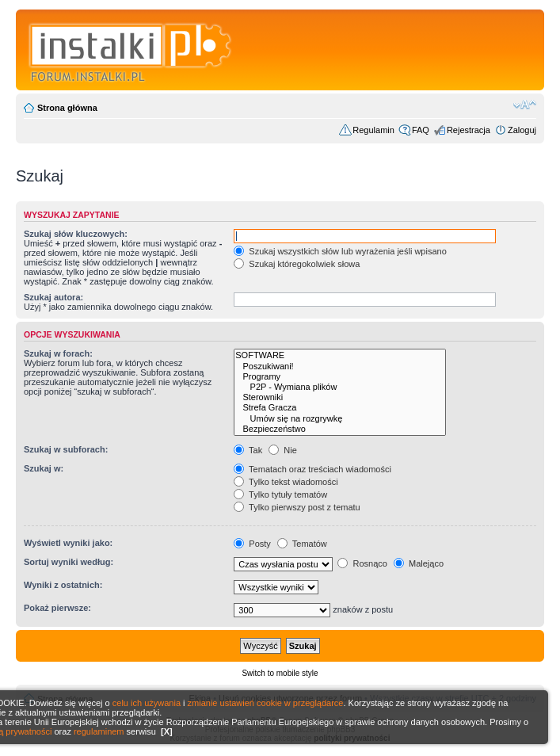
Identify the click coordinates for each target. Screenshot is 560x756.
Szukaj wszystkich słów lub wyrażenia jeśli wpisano (340, 251)
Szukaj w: (44, 468)
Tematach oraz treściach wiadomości (312, 469)
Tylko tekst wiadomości (286, 482)
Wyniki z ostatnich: (63, 585)
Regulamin (373, 130)
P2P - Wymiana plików (340, 387)
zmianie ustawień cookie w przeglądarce (266, 703)
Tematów (302, 544)
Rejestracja (469, 130)
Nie (283, 450)
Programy (340, 377)
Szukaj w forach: (58, 353)
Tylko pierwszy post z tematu (297, 507)
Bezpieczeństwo (340, 429)
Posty (252, 544)
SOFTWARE (340, 355)
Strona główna (67, 108)
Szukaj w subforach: (66, 449)
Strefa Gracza (340, 408)
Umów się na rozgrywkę (340, 419)
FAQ (421, 130)
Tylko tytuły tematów (280, 494)
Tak (248, 450)
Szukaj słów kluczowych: (76, 234)
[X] (167, 731)
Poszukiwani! (340, 367)
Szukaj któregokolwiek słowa (297, 264)
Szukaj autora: (53, 297)
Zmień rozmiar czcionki (525, 105)
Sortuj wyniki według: (69, 562)
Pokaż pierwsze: (57, 608)
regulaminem (99, 731)
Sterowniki (340, 397)
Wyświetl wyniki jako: (68, 543)
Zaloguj (522, 130)
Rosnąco (362, 563)
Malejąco (419, 563)
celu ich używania (147, 703)
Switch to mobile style (280, 673)
